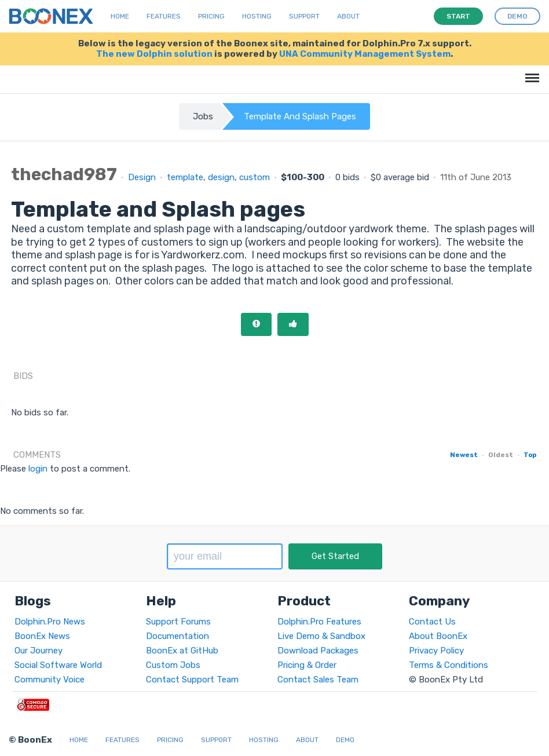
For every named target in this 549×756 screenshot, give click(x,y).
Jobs (203, 116)
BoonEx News (42, 636)
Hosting (257, 16)
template (185, 177)
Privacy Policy (436, 651)
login (38, 469)
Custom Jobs (173, 665)
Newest (464, 455)
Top (530, 455)
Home (120, 16)
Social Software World (58, 665)
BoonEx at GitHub (182, 651)
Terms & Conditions (449, 665)
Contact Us (432, 622)
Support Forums (178, 622)
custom (255, 177)
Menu (530, 72)
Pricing (211, 16)
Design (142, 177)
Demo (345, 740)
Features (164, 16)
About (348, 16)
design (221, 177)
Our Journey (39, 651)
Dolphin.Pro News (50, 622)
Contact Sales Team (318, 680)
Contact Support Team (192, 680)
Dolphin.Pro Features (319, 622)
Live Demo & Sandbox (321, 636)
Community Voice (50, 680)
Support (304, 16)
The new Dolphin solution (154, 54)
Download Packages (318, 651)
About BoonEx (438, 636)
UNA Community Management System (365, 54)
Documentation (177, 636)
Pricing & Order (307, 665)
